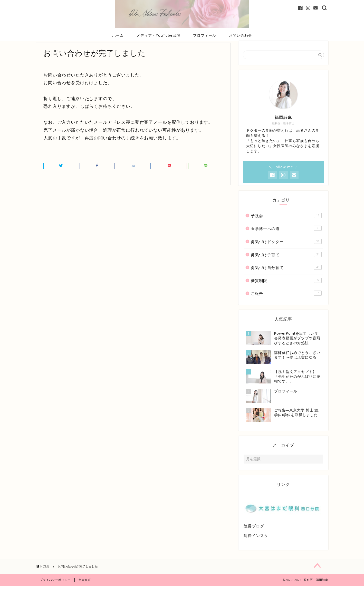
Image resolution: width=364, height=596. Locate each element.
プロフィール (205, 35)
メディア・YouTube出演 (158, 35)
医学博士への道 (286, 236)
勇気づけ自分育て (286, 275)
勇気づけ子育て (286, 262)
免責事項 (85, 590)
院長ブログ (254, 534)
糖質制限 (286, 288)
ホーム (118, 35)
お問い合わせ (241, 35)
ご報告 (286, 301)
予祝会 (286, 223)
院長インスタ (256, 543)
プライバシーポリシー (55, 590)
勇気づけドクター (286, 249)
